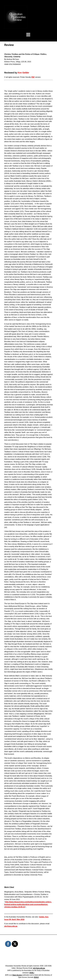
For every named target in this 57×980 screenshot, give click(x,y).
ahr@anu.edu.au (11, 926)
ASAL (32, 973)
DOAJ (36, 977)
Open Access (17, 975)
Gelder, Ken (44, 917)
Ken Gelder (23, 73)
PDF (33, 77)
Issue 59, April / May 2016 (14, 919)
